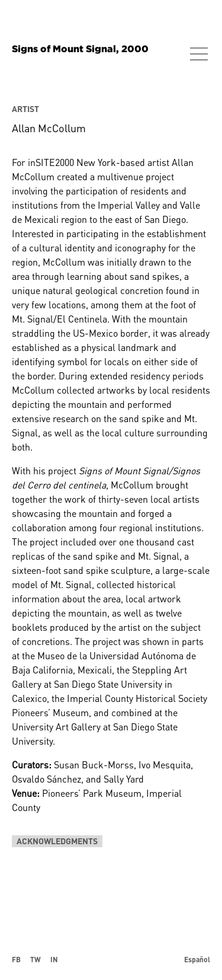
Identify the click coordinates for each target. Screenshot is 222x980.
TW (36, 959)
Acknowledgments (57, 841)
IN (54, 959)
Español (197, 959)
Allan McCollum (49, 128)
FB (16, 959)
